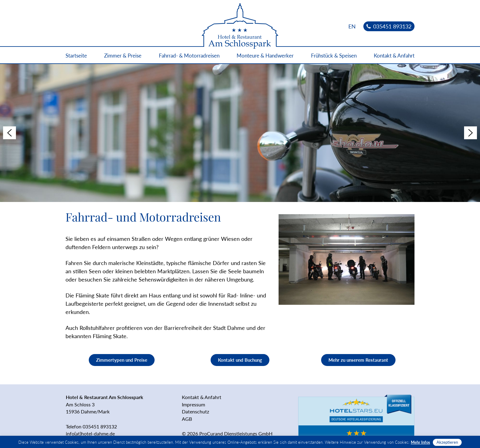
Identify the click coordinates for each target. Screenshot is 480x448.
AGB (187, 419)
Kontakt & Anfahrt (394, 56)
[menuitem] (352, 26)
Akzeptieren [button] (447, 442)
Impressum (193, 404)
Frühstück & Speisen (334, 56)
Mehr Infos (420, 442)
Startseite (76, 56)
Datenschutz (195, 411)
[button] (9, 133)
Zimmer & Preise (123, 56)
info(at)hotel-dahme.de (90, 433)
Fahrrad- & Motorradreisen (189, 56)
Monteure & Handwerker (265, 56)
